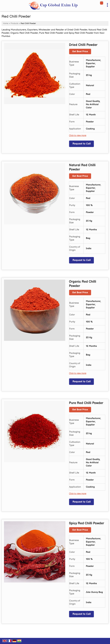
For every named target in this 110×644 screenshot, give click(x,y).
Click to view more (78, 136)
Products (14, 23)
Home (6, 23)
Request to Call (82, 144)
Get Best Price (80, 51)
